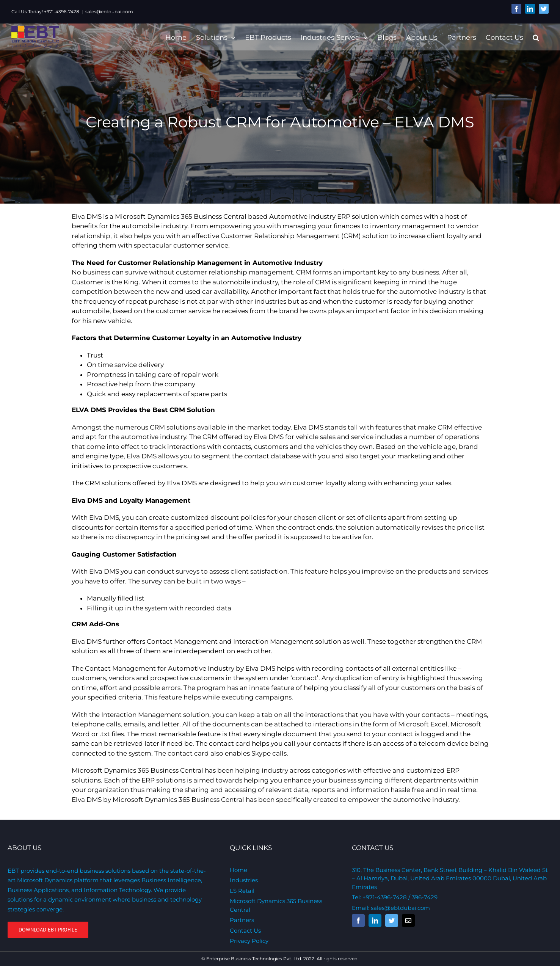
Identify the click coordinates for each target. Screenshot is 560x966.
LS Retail (241, 891)
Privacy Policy (248, 941)
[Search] (533, 37)
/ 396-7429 (420, 897)
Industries (243, 880)
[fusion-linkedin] (373, 921)
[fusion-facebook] (356, 921)
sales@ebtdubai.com (109, 12)
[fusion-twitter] (389, 921)
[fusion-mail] (406, 921)
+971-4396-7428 (382, 897)
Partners (241, 920)
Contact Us (244, 931)
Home (237, 870)
